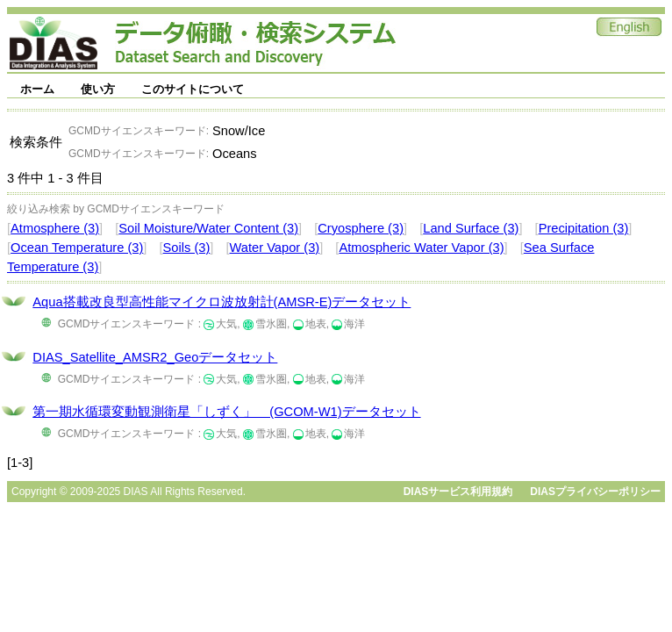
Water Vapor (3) (275, 248)
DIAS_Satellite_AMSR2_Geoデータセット (155, 357)
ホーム (37, 89)
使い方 (98, 89)
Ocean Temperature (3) (77, 248)
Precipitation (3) (584, 228)
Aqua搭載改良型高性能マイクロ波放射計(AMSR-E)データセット (222, 302)
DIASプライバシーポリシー (595, 492)
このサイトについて (193, 89)
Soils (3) (187, 248)
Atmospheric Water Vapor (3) (421, 248)
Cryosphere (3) (361, 228)
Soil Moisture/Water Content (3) (208, 228)
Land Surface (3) (471, 228)
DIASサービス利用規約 (458, 492)
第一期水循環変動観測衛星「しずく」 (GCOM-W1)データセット (226, 412)
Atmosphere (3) (55, 228)
